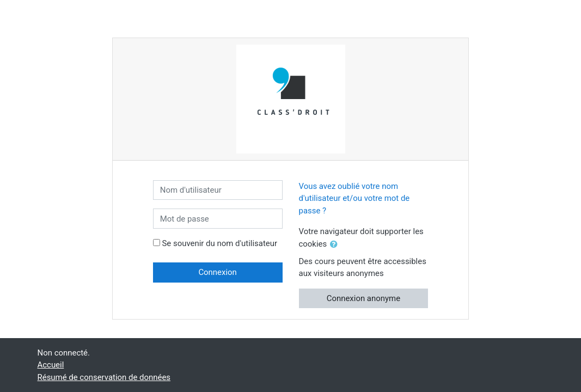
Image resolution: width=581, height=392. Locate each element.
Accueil (51, 365)
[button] (336, 244)
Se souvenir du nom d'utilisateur (219, 243)
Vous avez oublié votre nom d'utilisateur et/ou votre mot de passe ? (354, 198)
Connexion (217, 272)
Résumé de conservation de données (104, 377)
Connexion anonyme (363, 298)
